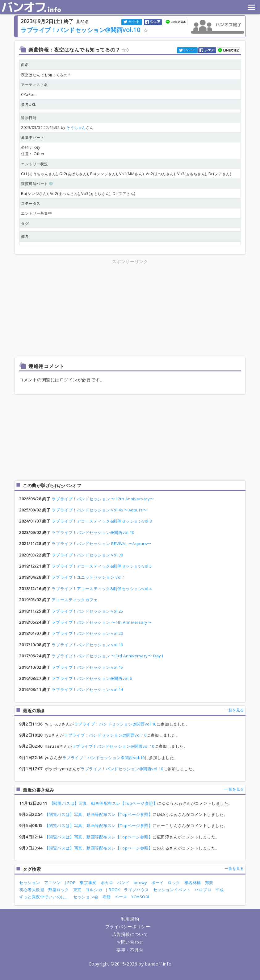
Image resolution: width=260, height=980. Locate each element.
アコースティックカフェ (75, 600)
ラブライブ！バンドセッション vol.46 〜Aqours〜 (99, 510)
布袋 (107, 897)
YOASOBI (140, 897)
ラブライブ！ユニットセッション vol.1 (88, 577)
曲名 (25, 65)
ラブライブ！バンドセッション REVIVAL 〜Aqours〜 (101, 544)
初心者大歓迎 (32, 890)
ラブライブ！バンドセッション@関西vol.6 (92, 678)
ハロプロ (203, 890)
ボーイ (158, 883)
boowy (140, 883)
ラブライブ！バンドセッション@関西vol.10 (80, 30)
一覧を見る (234, 710)
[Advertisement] (76, 308)
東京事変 (88, 883)
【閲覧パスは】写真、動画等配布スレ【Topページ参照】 (103, 803)
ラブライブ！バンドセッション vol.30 (87, 555)
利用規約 (130, 919)
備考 (25, 236)
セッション (30, 883)
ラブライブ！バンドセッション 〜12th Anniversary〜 (103, 499)
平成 (219, 890)
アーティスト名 (35, 85)
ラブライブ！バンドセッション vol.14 (87, 689)
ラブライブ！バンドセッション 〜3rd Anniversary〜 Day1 (107, 656)
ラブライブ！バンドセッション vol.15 (87, 667)
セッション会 (86, 897)
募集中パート (33, 137)
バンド (123, 883)
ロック (174, 883)
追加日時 (29, 118)
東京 (77, 890)
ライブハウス (136, 890)
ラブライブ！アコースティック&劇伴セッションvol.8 (102, 521)
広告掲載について (130, 934)
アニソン (52, 883)
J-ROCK (113, 890)
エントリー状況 (35, 164)
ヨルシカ (94, 890)
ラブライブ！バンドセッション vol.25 (87, 611)
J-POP (70, 883)
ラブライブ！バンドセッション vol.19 (87, 645)
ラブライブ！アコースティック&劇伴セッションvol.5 (102, 566)
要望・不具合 (130, 950)
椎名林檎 (193, 883)
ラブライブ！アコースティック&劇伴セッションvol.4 (102, 589)
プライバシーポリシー (128, 926)
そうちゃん (76, 128)
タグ (25, 223)
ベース (121, 897)
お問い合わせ (130, 942)
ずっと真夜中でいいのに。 (44, 897)
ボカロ (107, 883)
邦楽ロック (59, 890)
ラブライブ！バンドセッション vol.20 (87, 633)
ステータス (31, 203)
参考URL (29, 104)
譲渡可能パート (37, 184)
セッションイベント (172, 890)
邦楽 (209, 883)
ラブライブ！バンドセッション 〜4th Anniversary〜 (102, 622)
